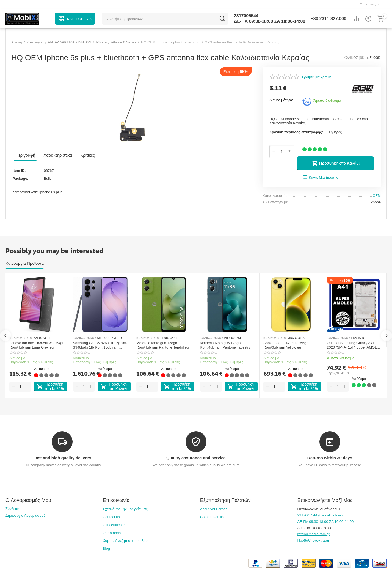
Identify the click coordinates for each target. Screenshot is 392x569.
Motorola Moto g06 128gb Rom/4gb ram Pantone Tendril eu (163, 345)
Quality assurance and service (196, 458)
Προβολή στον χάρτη (314, 540)
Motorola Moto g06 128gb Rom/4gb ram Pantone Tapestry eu (225, 345)
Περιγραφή (25, 155)
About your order (213, 509)
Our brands (112, 533)
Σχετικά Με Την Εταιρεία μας (125, 509)
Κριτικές (88, 155)
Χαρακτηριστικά (58, 155)
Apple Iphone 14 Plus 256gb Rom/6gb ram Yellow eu (286, 345)
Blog (106, 549)
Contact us (111, 517)
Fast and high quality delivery (62, 458)
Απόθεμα (41, 369)
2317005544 (246, 16)
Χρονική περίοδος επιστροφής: (296, 132)
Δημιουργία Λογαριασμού (25, 516)
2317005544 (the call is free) (320, 515)
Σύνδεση (12, 509)
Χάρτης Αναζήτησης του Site (125, 541)
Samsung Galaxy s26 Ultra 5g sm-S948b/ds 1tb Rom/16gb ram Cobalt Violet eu (100, 345)
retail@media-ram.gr (314, 534)
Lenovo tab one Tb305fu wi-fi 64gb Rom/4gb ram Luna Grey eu (37, 345)
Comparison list (212, 517)
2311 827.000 (328, 19)
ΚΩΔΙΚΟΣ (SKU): (356, 58)
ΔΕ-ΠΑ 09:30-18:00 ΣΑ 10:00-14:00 (270, 21)
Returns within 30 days (330, 458)
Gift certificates (115, 525)
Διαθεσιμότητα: (281, 100)
